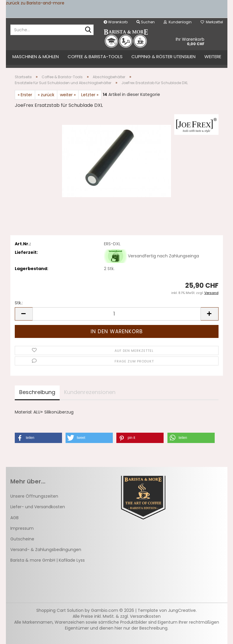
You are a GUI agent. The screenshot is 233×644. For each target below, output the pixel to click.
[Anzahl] (117, 314)
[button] (24, 314)
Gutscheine (22, 539)
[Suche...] (88, 30)
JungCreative (182, 610)
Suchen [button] (146, 22)
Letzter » (90, 95)
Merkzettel (212, 22)
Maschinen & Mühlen (36, 57)
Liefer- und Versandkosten (38, 507)
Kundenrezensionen (90, 392)
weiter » (68, 95)
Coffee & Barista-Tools (95, 57)
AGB (14, 518)
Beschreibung (37, 392)
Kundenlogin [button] (178, 22)
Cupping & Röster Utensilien (163, 57)
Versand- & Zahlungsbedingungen (46, 550)
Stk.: (19, 303)
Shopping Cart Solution (60, 610)
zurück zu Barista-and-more (35, 3)
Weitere (213, 57)
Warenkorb (116, 22)
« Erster (25, 95)
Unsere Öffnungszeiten (34, 496)
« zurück (46, 95)
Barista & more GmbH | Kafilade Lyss (48, 560)
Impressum (22, 528)
